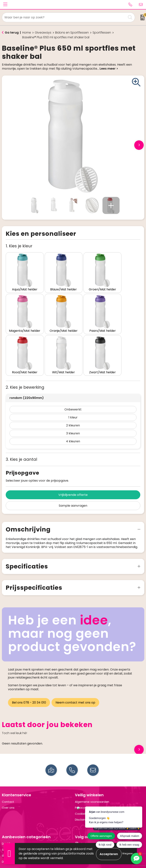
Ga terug (12, 33)
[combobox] (64, 17)
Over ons (8, 792)
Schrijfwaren (10, 834)
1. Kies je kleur (19, 246)
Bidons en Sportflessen (72, 33)
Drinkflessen (10, 828)
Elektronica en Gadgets (18, 840)
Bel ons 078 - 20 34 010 (29, 687)
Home (27, 33)
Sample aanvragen (73, 490)
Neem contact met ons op (76, 687)
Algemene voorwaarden (92, 786)
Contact (8, 786)
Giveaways (43, 33)
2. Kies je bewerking (25, 371)
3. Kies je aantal (21, 444)
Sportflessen (102, 33)
